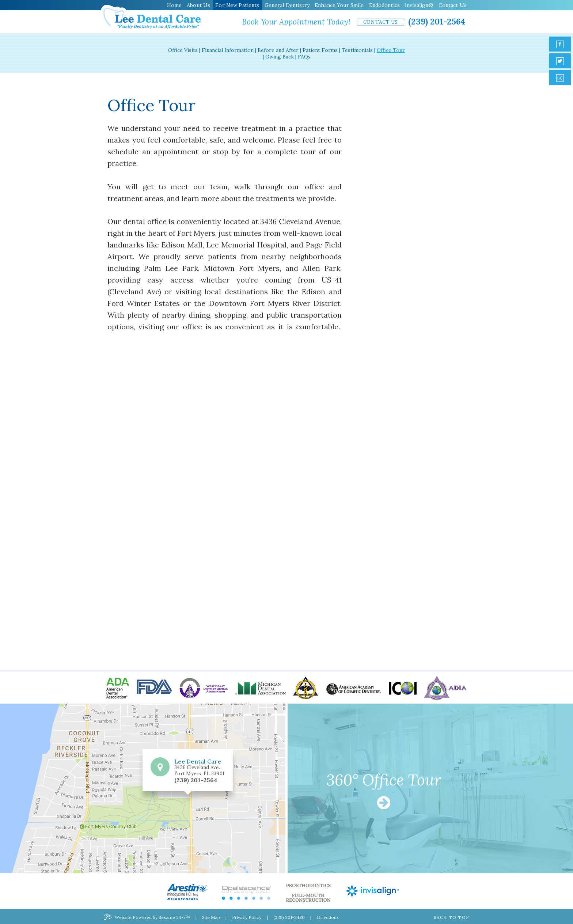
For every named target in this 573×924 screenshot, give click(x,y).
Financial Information (228, 50)
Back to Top (451, 917)
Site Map (211, 917)
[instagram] (560, 78)
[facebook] (560, 44)
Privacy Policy (247, 917)
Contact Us (381, 22)
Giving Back (280, 57)
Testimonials (357, 50)
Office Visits (183, 50)
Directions (328, 917)
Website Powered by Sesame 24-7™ (147, 917)
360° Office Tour (384, 791)
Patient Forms (320, 50)
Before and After (278, 50)
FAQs (304, 57)
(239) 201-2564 (437, 21)
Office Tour (391, 50)
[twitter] (560, 61)
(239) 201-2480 (289, 917)
